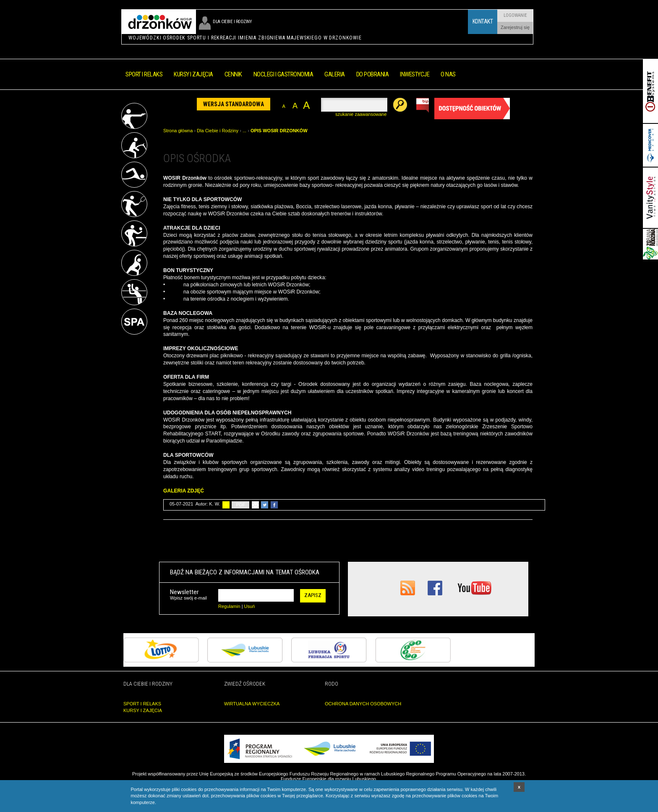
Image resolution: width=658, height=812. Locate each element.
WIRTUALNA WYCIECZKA (252, 704)
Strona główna (178, 131)
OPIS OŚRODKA (197, 158)
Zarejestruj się (515, 27)
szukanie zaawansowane (361, 114)
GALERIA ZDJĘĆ (184, 491)
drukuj (226, 505)
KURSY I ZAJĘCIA (143, 710)
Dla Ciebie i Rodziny (218, 131)
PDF (240, 505)
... (244, 131)
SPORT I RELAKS (142, 704)
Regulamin (229, 606)
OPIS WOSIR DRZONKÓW (279, 131)
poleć (255, 505)
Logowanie (515, 15)
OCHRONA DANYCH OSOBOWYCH (363, 704)
